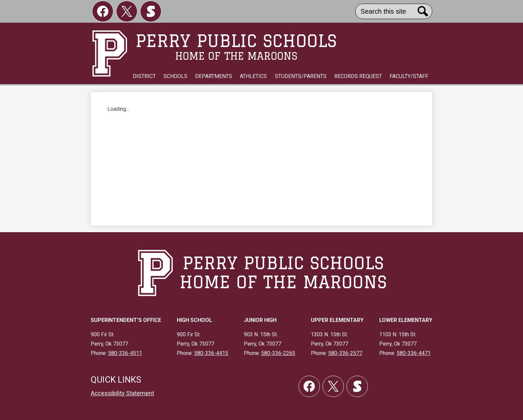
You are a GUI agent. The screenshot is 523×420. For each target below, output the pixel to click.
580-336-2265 (278, 353)
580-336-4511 (125, 353)
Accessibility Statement (122, 393)
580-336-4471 (414, 353)
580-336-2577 (345, 353)
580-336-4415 (211, 353)
